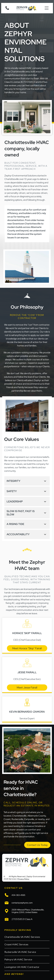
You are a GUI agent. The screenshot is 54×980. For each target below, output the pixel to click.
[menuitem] (27, 937)
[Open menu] (47, 8)
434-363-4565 (18, 895)
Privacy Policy (23, 879)
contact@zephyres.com (22, 903)
